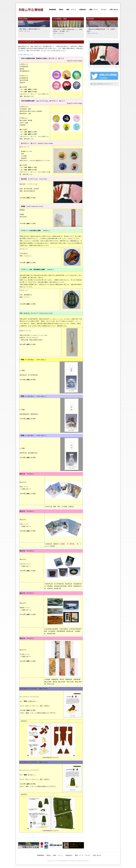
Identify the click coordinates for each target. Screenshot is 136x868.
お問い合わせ (114, 10)
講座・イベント (71, 10)
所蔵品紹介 (83, 10)
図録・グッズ (94, 10)
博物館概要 (53, 10)
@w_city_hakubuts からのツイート (102, 84)
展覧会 (61, 10)
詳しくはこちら (25, 31)
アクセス (104, 10)
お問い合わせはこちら (26, 55)
